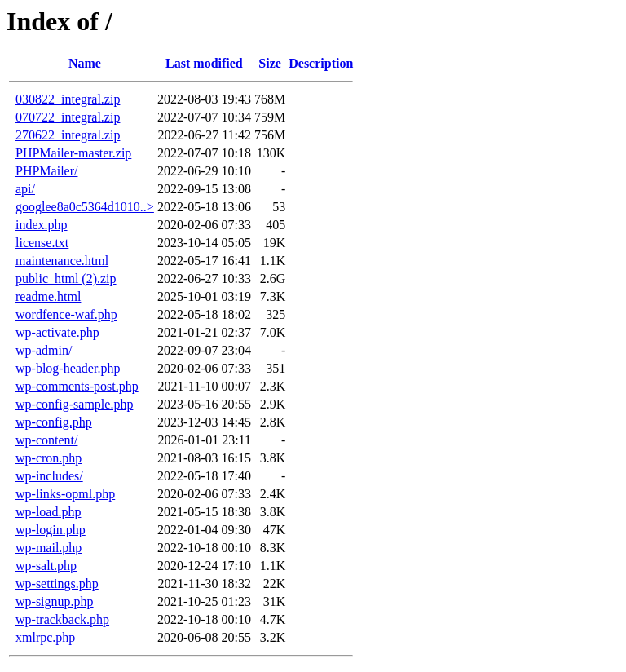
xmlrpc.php (45, 637)
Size (270, 63)
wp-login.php (51, 530)
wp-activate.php (57, 332)
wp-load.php (48, 512)
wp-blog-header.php (68, 368)
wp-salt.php (46, 566)
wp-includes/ (49, 476)
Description (321, 63)
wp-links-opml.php (65, 494)
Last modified (204, 63)
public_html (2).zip (66, 279)
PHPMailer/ (46, 171)
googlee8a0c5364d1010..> (85, 207)
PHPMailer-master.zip (73, 153)
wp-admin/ (44, 350)
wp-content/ (46, 440)
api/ (25, 189)
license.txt (42, 243)
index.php (42, 225)
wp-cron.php (48, 458)
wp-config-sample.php (74, 404)
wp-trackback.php (62, 619)
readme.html (48, 296)
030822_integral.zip (68, 99)
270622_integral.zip (68, 135)
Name (85, 63)
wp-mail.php (48, 548)
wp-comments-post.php (77, 386)
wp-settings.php (57, 584)
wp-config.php (54, 422)
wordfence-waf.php (66, 314)
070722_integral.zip (68, 117)
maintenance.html (62, 261)
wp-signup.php (55, 601)
